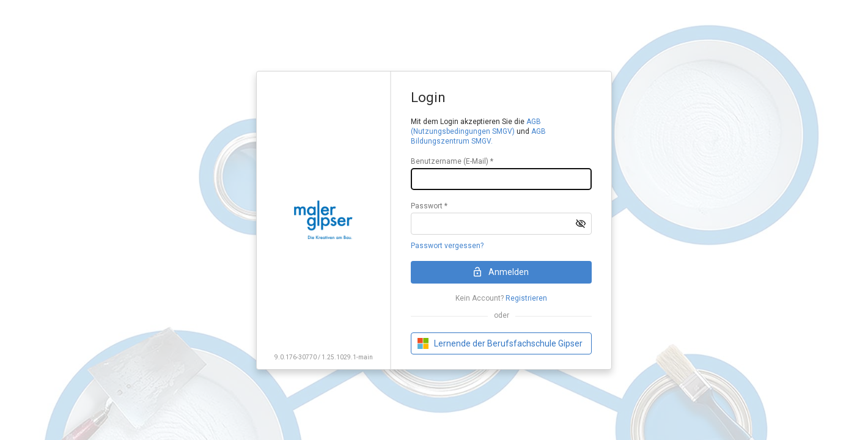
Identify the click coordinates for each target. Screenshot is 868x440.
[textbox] (501, 179)
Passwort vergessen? (447, 246)
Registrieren (526, 298)
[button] (581, 224)
